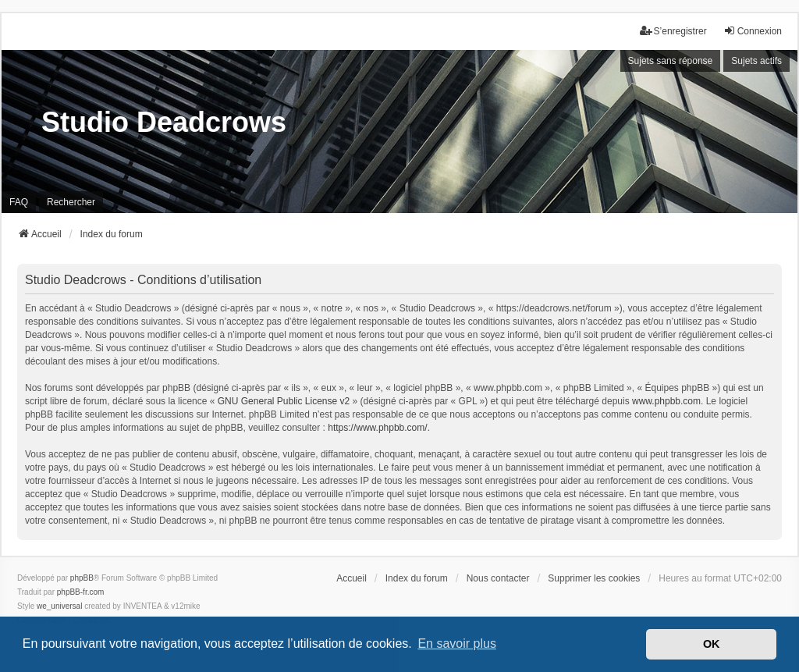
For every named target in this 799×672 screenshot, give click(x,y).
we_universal (59, 606)
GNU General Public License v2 (284, 401)
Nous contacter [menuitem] (498, 578)
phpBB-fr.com (81, 592)
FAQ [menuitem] (19, 202)
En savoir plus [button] (457, 644)
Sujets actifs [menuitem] (756, 61)
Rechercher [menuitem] (71, 202)
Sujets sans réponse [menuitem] (671, 61)
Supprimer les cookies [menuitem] (594, 578)
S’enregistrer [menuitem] (673, 31)
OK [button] (712, 644)
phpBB (82, 578)
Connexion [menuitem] (753, 31)
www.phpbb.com (666, 401)
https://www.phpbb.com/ (377, 428)
